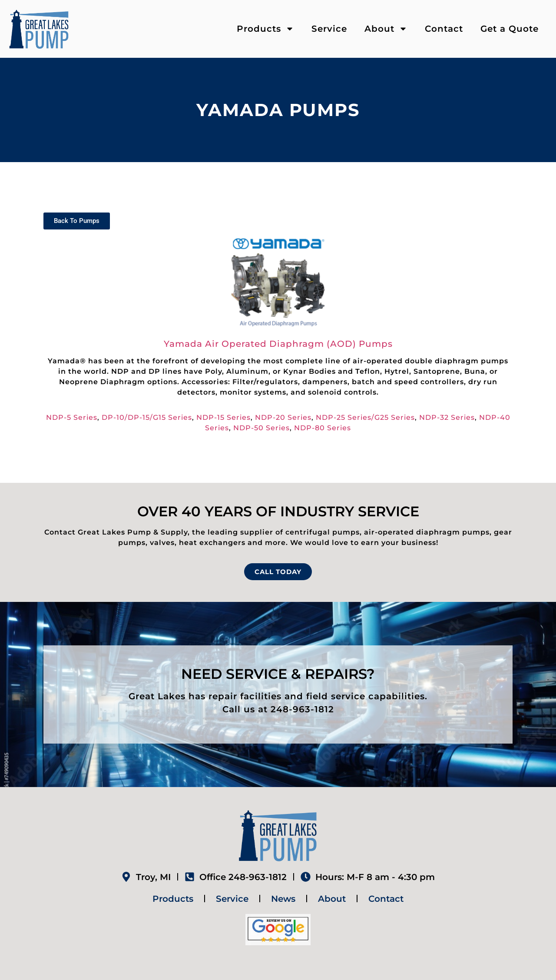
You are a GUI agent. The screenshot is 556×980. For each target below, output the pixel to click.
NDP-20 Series (283, 417)
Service (329, 29)
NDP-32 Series (447, 417)
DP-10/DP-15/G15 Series (147, 417)
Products (265, 29)
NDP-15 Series (223, 417)
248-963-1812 (302, 709)
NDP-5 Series (72, 417)
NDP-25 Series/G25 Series (365, 417)
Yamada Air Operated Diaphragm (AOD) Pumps (278, 344)
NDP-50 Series (261, 428)
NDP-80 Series (323, 428)
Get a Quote (510, 29)
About (386, 29)
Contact (444, 29)
